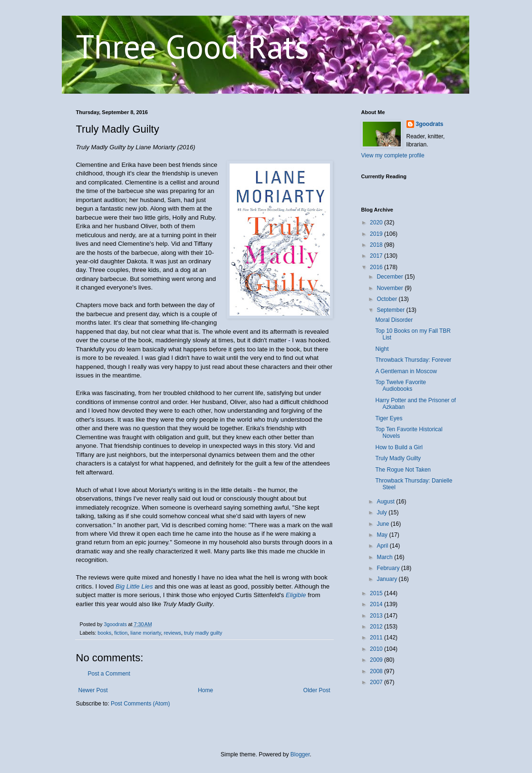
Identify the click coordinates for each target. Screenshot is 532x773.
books (104, 633)
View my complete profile (393, 155)
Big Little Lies (134, 586)
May (383, 535)
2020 (377, 222)
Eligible (296, 595)
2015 (377, 593)
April (383, 546)
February (389, 568)
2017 (377, 256)
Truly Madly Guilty (398, 458)
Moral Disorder (394, 320)
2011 (377, 638)
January (387, 579)
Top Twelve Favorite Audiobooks (401, 386)
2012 (377, 627)
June (383, 524)
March (385, 557)
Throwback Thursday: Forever (413, 360)
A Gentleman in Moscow (406, 371)
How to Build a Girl (399, 447)
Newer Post (93, 690)
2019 (377, 234)
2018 (377, 245)
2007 (377, 682)
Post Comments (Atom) (140, 704)
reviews (172, 633)
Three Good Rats (193, 46)
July (382, 512)
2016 (377, 267)
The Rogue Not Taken (403, 470)
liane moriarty (145, 633)
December (391, 277)
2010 (377, 649)
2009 (377, 660)
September (391, 310)
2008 (377, 671)
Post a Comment (109, 674)
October (387, 299)
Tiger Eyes (389, 418)
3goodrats (430, 124)
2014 (377, 604)
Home (205, 690)
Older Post (317, 690)
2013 (377, 616)
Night (382, 349)
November (391, 288)
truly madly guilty (203, 633)
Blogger (300, 754)
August (386, 502)
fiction (121, 633)
